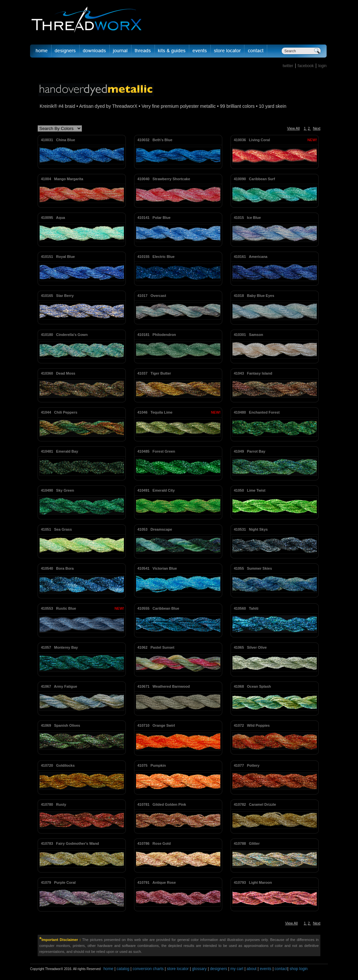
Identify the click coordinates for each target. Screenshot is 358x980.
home (108, 969)
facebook (306, 66)
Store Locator (228, 51)
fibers (143, 51)
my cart (237, 969)
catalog (123, 969)
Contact (256, 51)
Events (200, 51)
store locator (178, 969)
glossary (199, 969)
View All (293, 128)
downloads (95, 51)
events (265, 969)
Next (317, 128)
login (322, 66)
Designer (66, 51)
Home (41, 51)
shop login (298, 969)
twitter (288, 66)
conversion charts (148, 969)
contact (281, 969)
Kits (172, 51)
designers (219, 969)
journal (121, 51)
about (252, 969)
